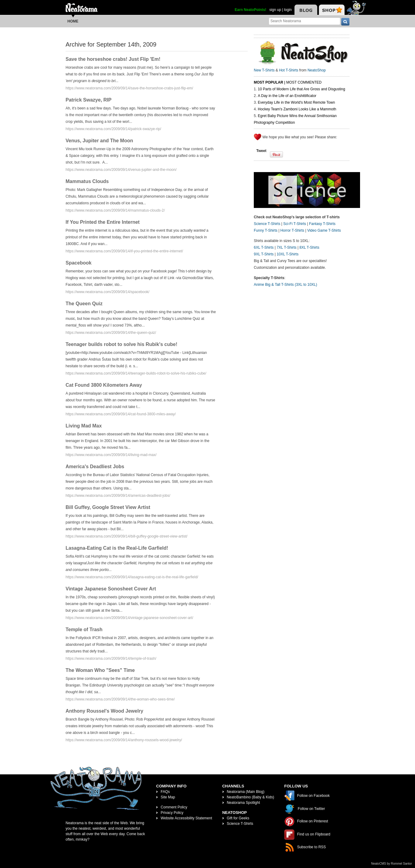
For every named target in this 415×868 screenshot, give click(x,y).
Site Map (168, 797)
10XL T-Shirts (287, 254)
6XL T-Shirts (264, 247)
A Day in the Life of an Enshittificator (287, 96)
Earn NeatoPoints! (250, 10)
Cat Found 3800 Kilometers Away (104, 385)
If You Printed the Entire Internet (103, 222)
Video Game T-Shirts (324, 230)
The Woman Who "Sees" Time (100, 670)
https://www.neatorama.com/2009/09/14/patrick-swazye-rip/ (113, 129)
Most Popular (269, 82)
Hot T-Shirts (289, 70)
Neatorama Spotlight (243, 803)
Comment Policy (174, 807)
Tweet (261, 151)
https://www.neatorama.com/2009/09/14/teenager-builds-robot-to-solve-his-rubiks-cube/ (136, 373)
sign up (275, 10)
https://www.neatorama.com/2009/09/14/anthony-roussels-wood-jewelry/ (124, 740)
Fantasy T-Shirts (322, 224)
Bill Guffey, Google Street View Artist (108, 507)
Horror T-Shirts (292, 230)
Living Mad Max (84, 426)
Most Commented (304, 82)
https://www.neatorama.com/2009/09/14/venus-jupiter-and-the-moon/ (121, 170)
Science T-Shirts (267, 224)
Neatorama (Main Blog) (246, 792)
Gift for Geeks (238, 818)
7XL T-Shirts (286, 247)
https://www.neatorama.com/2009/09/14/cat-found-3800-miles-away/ (121, 414)
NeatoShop (317, 70)
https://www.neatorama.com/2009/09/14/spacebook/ (107, 292)
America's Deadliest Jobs (95, 467)
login (288, 10)
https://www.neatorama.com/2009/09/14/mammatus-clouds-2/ (115, 210)
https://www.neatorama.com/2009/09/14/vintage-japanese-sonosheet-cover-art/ (129, 618)
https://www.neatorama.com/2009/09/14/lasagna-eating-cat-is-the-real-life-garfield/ (132, 577)
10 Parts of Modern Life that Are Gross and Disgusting (301, 89)
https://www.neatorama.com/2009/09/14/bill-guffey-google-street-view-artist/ (126, 536)
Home (73, 21)
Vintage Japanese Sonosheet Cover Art (111, 589)
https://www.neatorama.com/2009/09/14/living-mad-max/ (111, 455)
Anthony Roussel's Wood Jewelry (104, 711)
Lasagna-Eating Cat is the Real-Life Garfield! (117, 548)
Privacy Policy (172, 813)
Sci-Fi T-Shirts (295, 224)
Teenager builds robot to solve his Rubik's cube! (121, 344)
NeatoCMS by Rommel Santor (392, 864)
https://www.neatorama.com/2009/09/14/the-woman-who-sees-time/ (120, 699)
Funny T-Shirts (266, 230)
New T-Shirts (264, 70)
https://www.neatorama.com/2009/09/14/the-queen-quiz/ (111, 333)
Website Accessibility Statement (186, 818)
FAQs (165, 792)
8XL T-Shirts (309, 247)
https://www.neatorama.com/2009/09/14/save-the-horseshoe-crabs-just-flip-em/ (129, 88)
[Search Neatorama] (304, 21)
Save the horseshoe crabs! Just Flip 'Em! (113, 59)
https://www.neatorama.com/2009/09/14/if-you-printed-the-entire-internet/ (124, 251)
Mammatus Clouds (87, 181)
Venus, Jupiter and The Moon (99, 141)
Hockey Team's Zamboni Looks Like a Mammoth (297, 109)
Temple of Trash (84, 629)
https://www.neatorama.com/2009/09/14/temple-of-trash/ (111, 659)
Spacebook (78, 263)
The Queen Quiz (84, 304)
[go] (345, 22)
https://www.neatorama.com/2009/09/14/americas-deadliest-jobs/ (118, 496)
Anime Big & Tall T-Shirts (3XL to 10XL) (286, 285)
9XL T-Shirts (264, 254)
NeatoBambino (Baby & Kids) (250, 797)
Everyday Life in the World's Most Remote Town (296, 102)
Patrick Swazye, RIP (88, 100)
